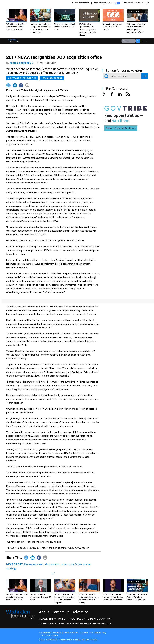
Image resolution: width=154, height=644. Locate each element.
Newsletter (46, 619)
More (55, 635)
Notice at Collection (81, 3)
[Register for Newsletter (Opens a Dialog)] (144, 76)
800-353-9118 (66, 623)
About (44, 612)
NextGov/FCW (71, 633)
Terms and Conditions (99, 619)
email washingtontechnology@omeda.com (93, 623)
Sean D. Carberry (20, 63)
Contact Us (61, 612)
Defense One (86, 633)
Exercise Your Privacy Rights (137, 3)
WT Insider (60, 619)
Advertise (80, 612)
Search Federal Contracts (121, 128)
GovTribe (46, 635)
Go (138, 41)
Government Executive (50, 633)
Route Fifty (101, 633)
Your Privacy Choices (107, 3)
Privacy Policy (76, 619)
